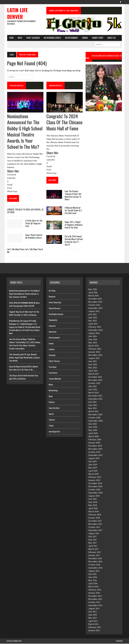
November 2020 (95, 415)
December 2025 (95, 299)
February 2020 (95, 440)
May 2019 (93, 468)
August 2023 (94, 359)
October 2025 (94, 305)
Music (51, 385)
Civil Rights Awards (56, 315)
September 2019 (96, 456)
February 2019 (95, 478)
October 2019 (94, 452)
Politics (52, 403)
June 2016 (93, 578)
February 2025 (95, 327)
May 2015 (93, 618)
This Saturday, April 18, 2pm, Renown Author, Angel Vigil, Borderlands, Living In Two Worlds (24, 358)
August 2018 (94, 496)
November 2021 (95, 396)
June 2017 (93, 540)
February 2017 (95, 553)
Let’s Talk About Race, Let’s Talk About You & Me (24, 251)
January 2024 (94, 352)
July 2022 (93, 387)
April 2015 (93, 621)
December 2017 (95, 521)
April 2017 (93, 546)
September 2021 (96, 399)
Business (52, 297)
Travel (51, 426)
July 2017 (93, 537)
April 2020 (93, 434)
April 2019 (93, 471)
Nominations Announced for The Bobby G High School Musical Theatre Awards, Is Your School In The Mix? (24, 132)
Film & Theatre (54, 362)
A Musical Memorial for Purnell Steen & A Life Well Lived (73, 211)
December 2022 (95, 377)
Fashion (52, 350)
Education (53, 332)
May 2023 (93, 368)
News (19, 38)
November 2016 (95, 562)
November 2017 (95, 524)
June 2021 (93, 406)
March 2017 (94, 549)
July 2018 (93, 499)
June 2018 (93, 503)
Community (53, 320)
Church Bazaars (55, 309)
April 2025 (93, 324)
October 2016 (94, 565)
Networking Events (52, 38)
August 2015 (94, 609)
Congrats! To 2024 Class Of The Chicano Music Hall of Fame (64, 123)
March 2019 (94, 474)
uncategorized (54, 432)
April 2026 (93, 293)
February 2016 (95, 590)
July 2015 (93, 612)
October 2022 (94, 384)
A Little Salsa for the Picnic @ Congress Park (33, 224)
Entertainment (71, 38)
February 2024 (95, 349)
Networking (53, 391)
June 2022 (93, 390)
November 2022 (95, 381)
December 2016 (95, 559)
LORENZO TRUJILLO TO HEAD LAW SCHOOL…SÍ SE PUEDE (25, 211)
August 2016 (94, 571)
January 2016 (94, 593)
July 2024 (93, 337)
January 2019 (94, 481)
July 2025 (93, 315)
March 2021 (94, 412)
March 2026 (94, 296)
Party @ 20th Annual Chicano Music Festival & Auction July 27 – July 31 (73, 241)
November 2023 (95, 356)
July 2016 (93, 575)
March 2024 (94, 346)
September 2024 (96, 330)
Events (51, 344)
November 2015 (95, 600)
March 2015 (94, 625)
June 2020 (93, 427)
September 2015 (96, 606)
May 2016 (93, 581)
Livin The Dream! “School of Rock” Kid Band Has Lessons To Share (73, 196)
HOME (11, 38)
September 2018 (96, 493)
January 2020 (94, 443)
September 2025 (96, 309)
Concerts (52, 326)
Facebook (119, 641)
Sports (51, 414)
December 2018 (95, 484)
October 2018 (94, 490)
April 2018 (93, 509)
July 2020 (93, 424)
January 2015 (94, 631)
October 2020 (94, 418)
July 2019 (93, 462)
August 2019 (94, 459)
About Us (111, 38)
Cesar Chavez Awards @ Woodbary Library (33, 237)
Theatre (52, 420)
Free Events (53, 373)
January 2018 (94, 518)
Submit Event (97, 38)
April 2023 (93, 371)
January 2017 (94, 556)
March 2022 (94, 393)
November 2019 (95, 449)
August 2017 (94, 534)
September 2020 (96, 421)
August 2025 (94, 312)
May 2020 (93, 431)
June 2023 (93, 365)
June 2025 (93, 318)
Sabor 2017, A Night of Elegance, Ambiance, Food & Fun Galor (73, 225)
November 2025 (95, 302)
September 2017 (96, 531)
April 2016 (93, 584)
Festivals (52, 356)
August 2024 (94, 334)
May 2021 (93, 409)
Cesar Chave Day (55, 303)
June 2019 (93, 465)
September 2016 (96, 568)
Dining (84, 38)
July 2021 (93, 402)
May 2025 (93, 321)
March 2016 (94, 587)
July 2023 (93, 362)
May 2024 (93, 343)
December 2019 (95, 446)
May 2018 (93, 506)
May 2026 (93, 290)
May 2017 (93, 543)
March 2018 (94, 512)
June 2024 (93, 340)
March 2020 (94, 437)
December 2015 (95, 596)
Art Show (52, 291)
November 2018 (95, 487)
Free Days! (53, 367)
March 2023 (94, 374)
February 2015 (95, 628)
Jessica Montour (55, 379)
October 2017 (94, 528)
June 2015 (93, 615)
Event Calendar (32, 38)
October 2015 (94, 603)
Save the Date (54, 408)
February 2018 (95, 515)
